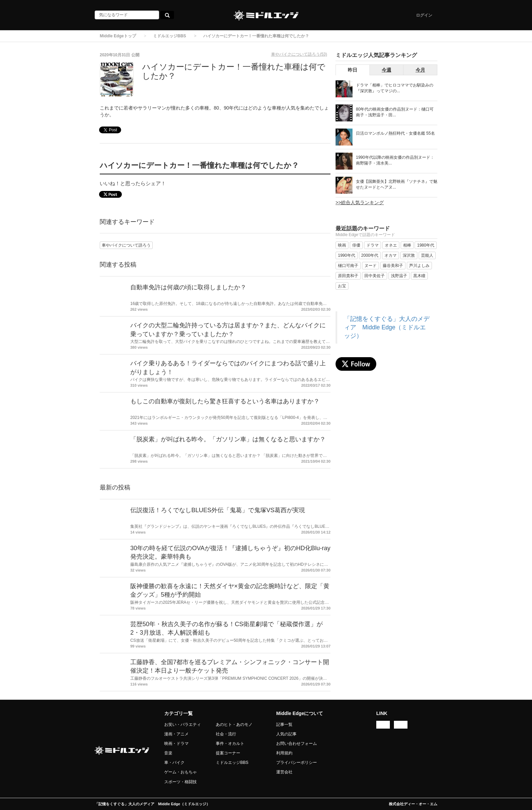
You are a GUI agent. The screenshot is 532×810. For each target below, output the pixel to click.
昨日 (353, 70)
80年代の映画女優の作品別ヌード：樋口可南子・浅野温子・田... (395, 112)
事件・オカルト (230, 744)
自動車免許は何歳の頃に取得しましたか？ (188, 287)
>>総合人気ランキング (360, 203)
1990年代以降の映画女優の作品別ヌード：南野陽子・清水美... (395, 160)
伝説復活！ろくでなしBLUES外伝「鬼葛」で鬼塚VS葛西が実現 (218, 510)
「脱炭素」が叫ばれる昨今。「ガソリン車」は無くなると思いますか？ (228, 439)
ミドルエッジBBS (169, 36)
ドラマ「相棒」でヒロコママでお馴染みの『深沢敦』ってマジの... (395, 88)
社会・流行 (226, 734)
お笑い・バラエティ (183, 725)
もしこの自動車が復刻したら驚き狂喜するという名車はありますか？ (225, 401)
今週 (386, 70)
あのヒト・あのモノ (234, 725)
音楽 (168, 753)
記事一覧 (284, 725)
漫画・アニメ (176, 734)
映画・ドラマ (176, 744)
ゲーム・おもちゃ (180, 772)
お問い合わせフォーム (297, 744)
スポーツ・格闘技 (180, 782)
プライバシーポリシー (297, 763)
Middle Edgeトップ (118, 36)
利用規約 (284, 753)
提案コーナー (228, 753)
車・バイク (174, 763)
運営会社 (284, 772)
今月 (420, 70)
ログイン (424, 15)
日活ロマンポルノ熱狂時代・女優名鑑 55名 (395, 133)
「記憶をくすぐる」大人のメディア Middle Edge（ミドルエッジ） (387, 327)
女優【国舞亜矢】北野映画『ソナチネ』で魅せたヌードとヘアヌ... (397, 184)
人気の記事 (286, 734)
